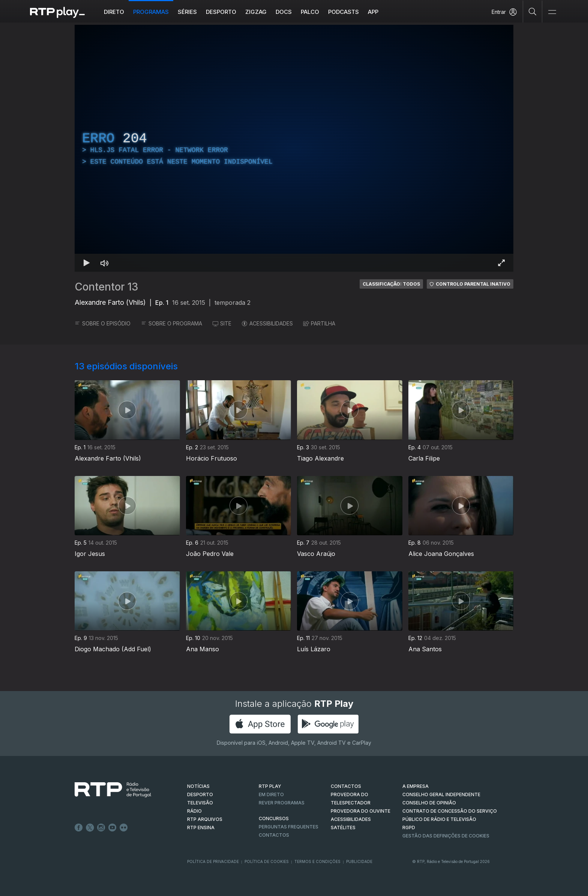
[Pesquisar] (533, 11)
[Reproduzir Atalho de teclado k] (87, 263)
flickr (124, 828)
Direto (114, 12)
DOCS (284, 12)
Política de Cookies (267, 861)
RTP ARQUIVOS (205, 819)
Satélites (343, 827)
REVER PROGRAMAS (282, 803)
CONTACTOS (346, 786)
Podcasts (343, 12)
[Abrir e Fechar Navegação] (552, 12)
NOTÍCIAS (198, 786)
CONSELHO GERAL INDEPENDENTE (441, 794)
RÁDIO (194, 811)
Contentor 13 (106, 287)
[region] (294, 148)
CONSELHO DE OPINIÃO (429, 803)
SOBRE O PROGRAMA (172, 323)
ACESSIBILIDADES (267, 323)
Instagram (101, 828)
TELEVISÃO (200, 803)
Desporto (221, 12)
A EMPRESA (415, 786)
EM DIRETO (271, 794)
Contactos (274, 835)
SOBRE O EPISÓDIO (103, 323)
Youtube (112, 828)
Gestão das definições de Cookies (446, 836)
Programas (151, 12)
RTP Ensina (201, 827)
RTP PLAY (270, 786)
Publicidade (359, 861)
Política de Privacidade (213, 861)
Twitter (90, 828)
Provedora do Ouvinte (361, 811)
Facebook (79, 828)
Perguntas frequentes (289, 827)
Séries (187, 12)
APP (373, 12)
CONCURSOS (274, 818)
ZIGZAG (256, 12)
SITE (222, 323)
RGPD (409, 827)
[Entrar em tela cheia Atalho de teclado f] (501, 263)
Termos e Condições (317, 861)
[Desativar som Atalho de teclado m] (105, 263)
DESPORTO (200, 794)
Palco (310, 12)
